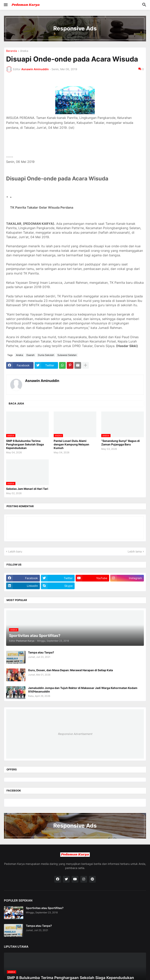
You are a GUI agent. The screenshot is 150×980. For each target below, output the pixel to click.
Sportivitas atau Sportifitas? (45, 908)
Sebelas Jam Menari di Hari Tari (27, 489)
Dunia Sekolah (46, 355)
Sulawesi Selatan (67, 355)
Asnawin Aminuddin (42, 381)
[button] (5, 5)
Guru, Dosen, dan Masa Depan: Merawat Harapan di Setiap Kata (70, 670)
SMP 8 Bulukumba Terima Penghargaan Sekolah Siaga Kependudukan (25, 444)
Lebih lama (135, 551)
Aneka (24, 51)
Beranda (12, 51)
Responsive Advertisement (75, 734)
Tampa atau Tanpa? (41, 652)
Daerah (30, 355)
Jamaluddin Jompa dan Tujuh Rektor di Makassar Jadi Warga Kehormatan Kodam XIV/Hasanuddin (83, 690)
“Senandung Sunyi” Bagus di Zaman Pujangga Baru (120, 443)
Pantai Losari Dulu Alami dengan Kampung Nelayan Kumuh (71, 444)
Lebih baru (15, 551)
